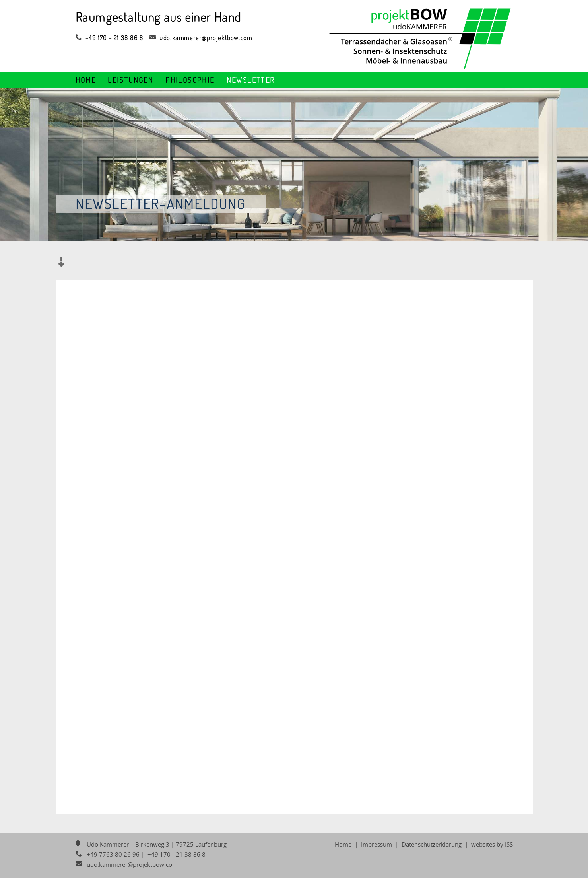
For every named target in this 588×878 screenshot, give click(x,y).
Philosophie (190, 80)
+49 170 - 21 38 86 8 (110, 38)
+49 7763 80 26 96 (108, 854)
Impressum (376, 844)
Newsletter (251, 80)
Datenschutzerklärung (432, 844)
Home (86, 80)
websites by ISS (492, 844)
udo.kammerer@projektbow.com (202, 38)
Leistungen (131, 80)
